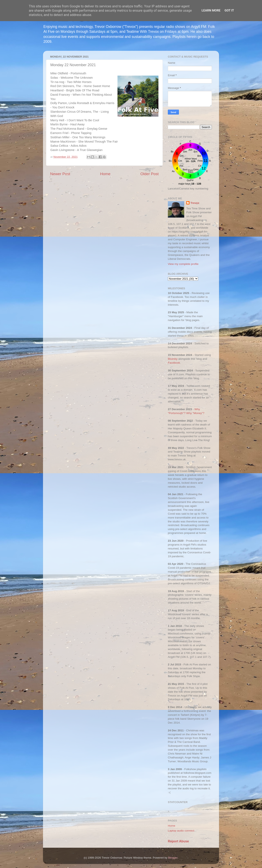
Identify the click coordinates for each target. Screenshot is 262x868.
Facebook (174, 363)
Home (105, 174)
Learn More (211, 10)
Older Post (150, 174)
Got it (229, 10)
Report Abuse (178, 841)
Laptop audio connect (181, 831)
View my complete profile (183, 264)
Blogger (173, 858)
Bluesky (173, 359)
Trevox (195, 203)
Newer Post (60, 174)
